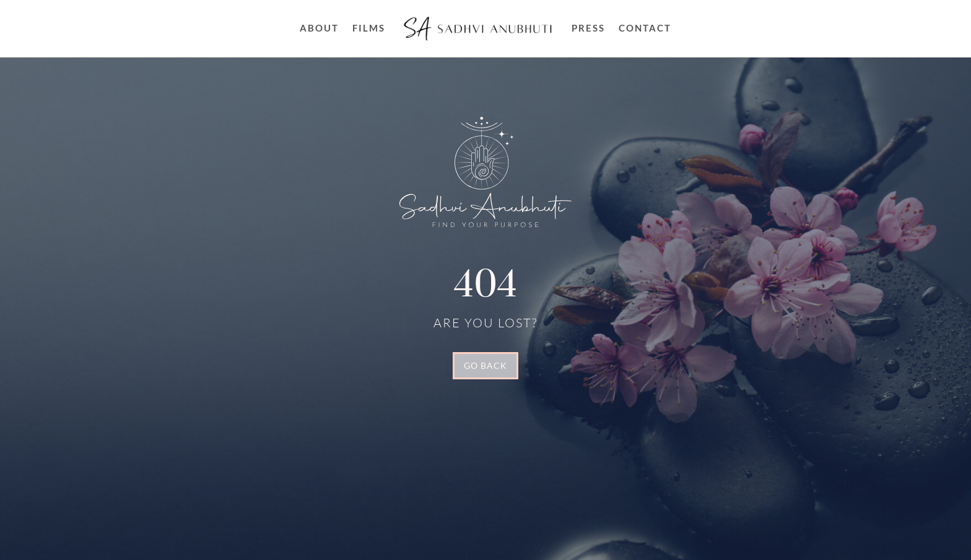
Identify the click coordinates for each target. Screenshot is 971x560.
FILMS (369, 28)
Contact (645, 28)
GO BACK (485, 365)
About (319, 28)
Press (588, 28)
